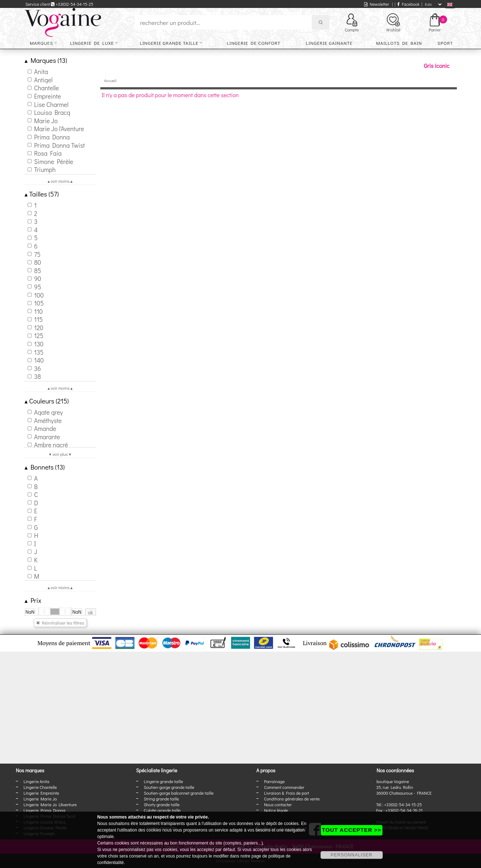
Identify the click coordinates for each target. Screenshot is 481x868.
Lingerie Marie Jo (40, 799)
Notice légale (276, 810)
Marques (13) (46, 60)
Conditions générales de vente (292, 799)
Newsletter (377, 4)
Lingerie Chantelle (40, 787)
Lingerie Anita (36, 781)
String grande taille (161, 799)
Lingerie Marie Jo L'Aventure (50, 804)
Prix (33, 600)
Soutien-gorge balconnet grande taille (178, 793)
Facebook (408, 4)
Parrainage (274, 781)
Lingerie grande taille (169, 43)
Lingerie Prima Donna (44, 810)
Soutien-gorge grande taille (169, 787)
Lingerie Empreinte (41, 793)
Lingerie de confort (254, 43)
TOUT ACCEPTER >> (351, 830)
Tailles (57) (42, 194)
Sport (445, 43)
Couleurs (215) (47, 401)
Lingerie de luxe (92, 43)
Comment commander (284, 787)
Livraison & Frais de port (287, 793)
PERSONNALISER (352, 855)
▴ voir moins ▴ (60, 181)
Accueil (110, 80)
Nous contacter (278, 804)
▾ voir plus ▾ (60, 454)
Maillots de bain (399, 43)
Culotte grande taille (162, 810)
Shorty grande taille (161, 804)
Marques (41, 43)
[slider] (44, 612)
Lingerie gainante (329, 43)
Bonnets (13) (45, 467)
